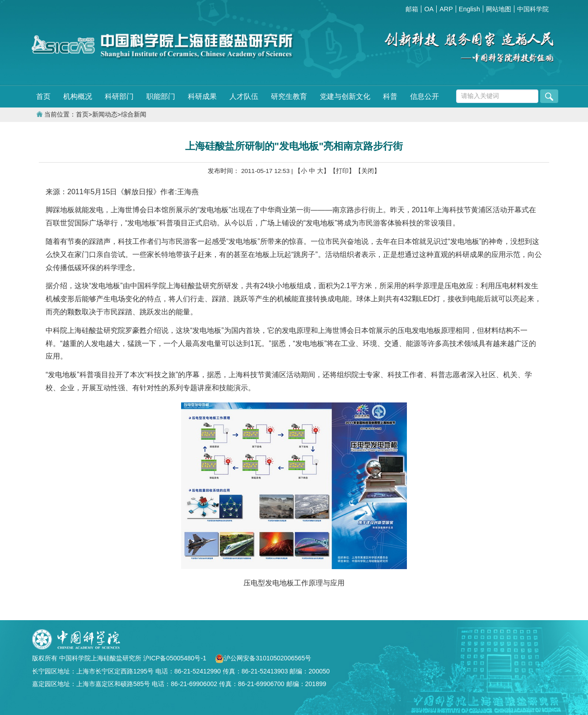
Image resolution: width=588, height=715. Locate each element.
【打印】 (342, 171)
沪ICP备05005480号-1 (176, 658)
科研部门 (119, 96)
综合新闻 (134, 114)
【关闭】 (368, 171)
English (469, 9)
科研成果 (202, 96)
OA (429, 9)
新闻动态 (105, 114)
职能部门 (161, 96)
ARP (446, 9)
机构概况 (78, 96)
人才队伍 (244, 96)
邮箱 (412, 9)
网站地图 (499, 9)
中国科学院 (533, 9)
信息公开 (425, 96)
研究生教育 (289, 96)
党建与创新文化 (345, 96)
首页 (43, 96)
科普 (390, 96)
